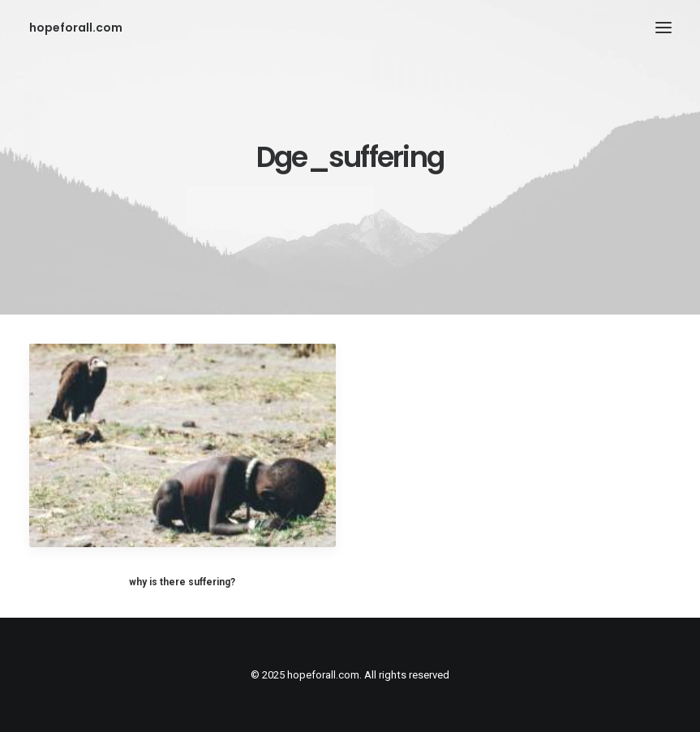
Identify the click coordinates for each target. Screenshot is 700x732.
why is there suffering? (182, 582)
